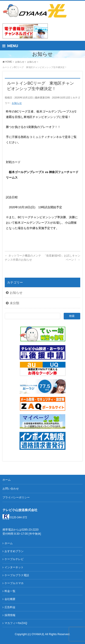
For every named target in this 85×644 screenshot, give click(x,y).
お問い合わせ (11, 489)
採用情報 (10, 615)
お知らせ (17, 103)
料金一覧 (10, 591)
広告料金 (10, 607)
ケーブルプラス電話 (17, 575)
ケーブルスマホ (14, 583)
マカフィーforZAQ (16, 623)
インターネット (14, 567)
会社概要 (10, 599)
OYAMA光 (38, 634)
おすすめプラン (14, 551)
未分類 (15, 303)
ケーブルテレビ (14, 559)
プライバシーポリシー (16, 497)
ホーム (7, 480)
